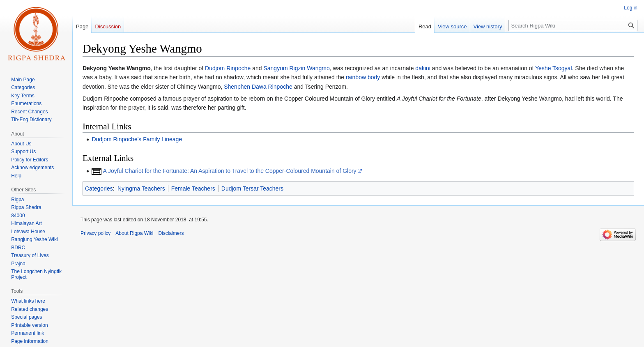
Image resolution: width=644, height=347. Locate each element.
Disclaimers (171, 233)
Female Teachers (193, 188)
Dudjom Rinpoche (228, 68)
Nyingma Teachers (141, 188)
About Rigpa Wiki (134, 233)
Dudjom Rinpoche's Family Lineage (137, 139)
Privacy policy (95, 233)
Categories (99, 188)
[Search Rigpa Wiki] (573, 25)
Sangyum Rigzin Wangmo (296, 68)
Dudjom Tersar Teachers (252, 188)
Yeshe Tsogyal (554, 68)
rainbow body (363, 77)
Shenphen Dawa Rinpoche (258, 87)
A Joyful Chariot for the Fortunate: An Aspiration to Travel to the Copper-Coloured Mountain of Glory (230, 171)
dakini (423, 68)
